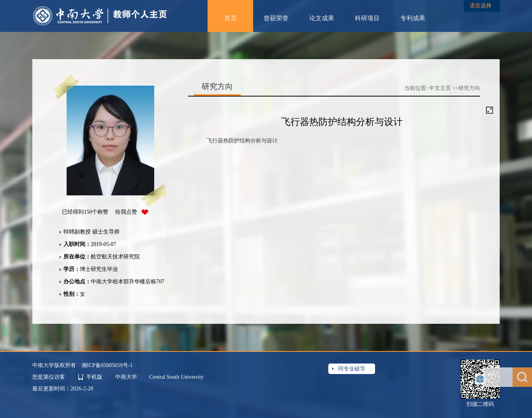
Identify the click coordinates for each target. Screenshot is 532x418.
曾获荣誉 (276, 18)
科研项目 (367, 18)
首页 (231, 18)
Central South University (176, 377)
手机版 (94, 377)
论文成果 (322, 18)
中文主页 (440, 88)
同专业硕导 (352, 369)
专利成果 (413, 18)
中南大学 (127, 377)
